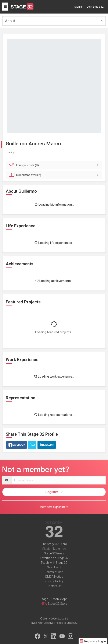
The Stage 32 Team (54, 544)
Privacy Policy (54, 581)
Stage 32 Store (58, 604)
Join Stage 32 (95, 7)
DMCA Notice (54, 577)
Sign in (78, 7)
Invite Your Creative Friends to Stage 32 (54, 623)
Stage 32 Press (54, 553)
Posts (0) (55, 165)
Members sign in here (54, 507)
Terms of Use (54, 572)
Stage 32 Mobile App (54, 599)
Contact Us (54, 586)
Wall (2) (55, 175)
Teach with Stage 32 (54, 563)
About (10, 21)
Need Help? (54, 567)
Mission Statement (54, 549)
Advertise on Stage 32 (54, 558)
